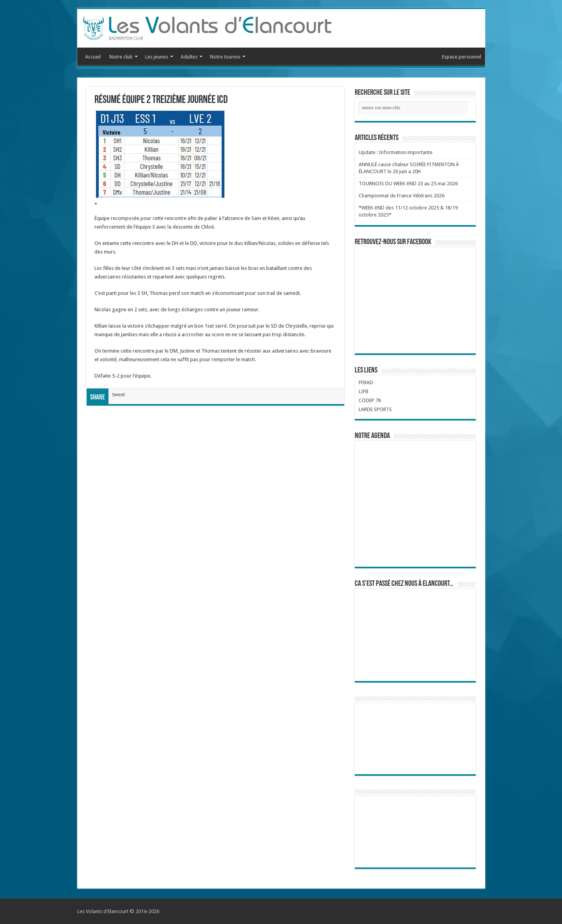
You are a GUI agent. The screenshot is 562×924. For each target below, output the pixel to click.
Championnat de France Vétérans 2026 (402, 196)
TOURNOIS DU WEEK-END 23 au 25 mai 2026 (408, 184)
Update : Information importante (396, 152)
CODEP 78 (370, 400)
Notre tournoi (225, 57)
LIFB (364, 391)
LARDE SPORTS (375, 409)
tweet (119, 395)
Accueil (93, 57)
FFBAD (366, 382)
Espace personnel (462, 57)
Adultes (189, 57)
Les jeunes (157, 57)
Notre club (121, 57)
